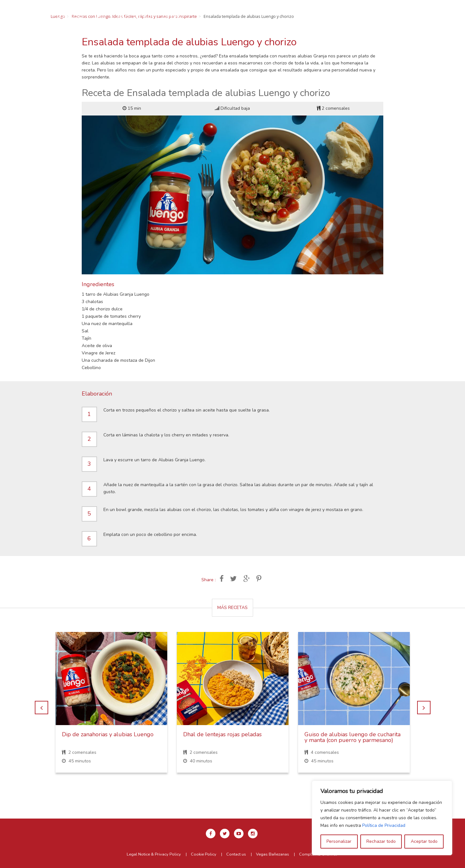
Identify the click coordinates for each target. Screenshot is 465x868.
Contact (266, 16)
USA (193, 16)
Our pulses (163, 16)
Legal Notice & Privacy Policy (154, 854)
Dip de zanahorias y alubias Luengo (108, 734)
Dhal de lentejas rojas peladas (222, 734)
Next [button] (424, 708)
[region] (382, 818)
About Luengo (226, 16)
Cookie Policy (204, 854)
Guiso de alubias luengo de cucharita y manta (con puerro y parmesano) (352, 737)
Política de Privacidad (384, 825)
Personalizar (339, 841)
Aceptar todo (424, 841)
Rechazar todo (381, 841)
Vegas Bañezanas (273, 854)
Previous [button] (41, 708)
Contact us (236, 854)
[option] (111, 707)
